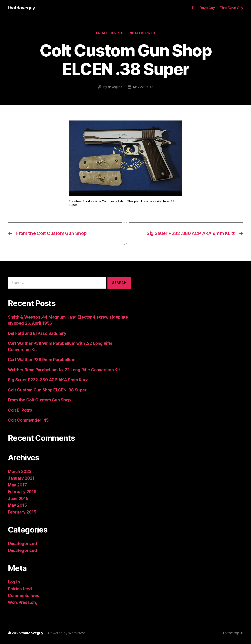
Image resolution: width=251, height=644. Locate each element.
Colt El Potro (20, 410)
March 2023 (20, 471)
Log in (14, 582)
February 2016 (22, 492)
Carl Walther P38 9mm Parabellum (42, 360)
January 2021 (21, 478)
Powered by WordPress (67, 633)
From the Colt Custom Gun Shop (39, 400)
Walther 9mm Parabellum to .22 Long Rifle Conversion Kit (64, 370)
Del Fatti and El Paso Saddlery (37, 333)
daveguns (115, 87)
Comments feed (24, 596)
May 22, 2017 (143, 87)
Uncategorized (110, 33)
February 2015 (22, 512)
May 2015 (17, 505)
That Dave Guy (203, 8)
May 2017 (17, 485)
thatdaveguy (21, 8)
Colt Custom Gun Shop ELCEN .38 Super (47, 390)
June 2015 (18, 499)
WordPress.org (23, 602)
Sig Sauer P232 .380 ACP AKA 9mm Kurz (48, 380)
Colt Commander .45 (28, 420)
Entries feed (20, 589)
